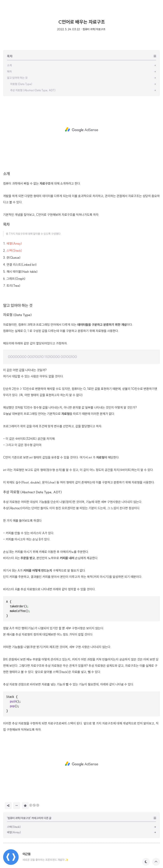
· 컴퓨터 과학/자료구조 (93, 29)
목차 (6, 224)
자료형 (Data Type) (17, 315)
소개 (6, 174)
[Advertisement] (81, 130)
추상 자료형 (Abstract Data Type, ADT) (32, 492)
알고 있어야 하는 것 (18, 305)
